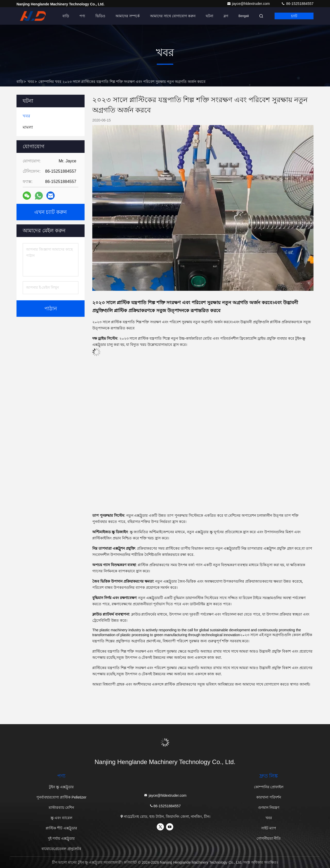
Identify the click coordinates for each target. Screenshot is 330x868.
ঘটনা (209, 16)
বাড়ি (66, 16)
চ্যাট (294, 16)
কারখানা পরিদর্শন (269, 797)
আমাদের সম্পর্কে (128, 16)
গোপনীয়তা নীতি (269, 838)
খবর (31, 82)
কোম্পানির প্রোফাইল (269, 787)
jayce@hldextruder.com (249, 4)
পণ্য (82, 16)
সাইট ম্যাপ (269, 828)
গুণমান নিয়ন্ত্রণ (269, 808)
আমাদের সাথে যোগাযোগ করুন (173, 16)
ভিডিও (100, 16)
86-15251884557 (297, 4)
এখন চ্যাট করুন (51, 212)
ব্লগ (226, 16)
